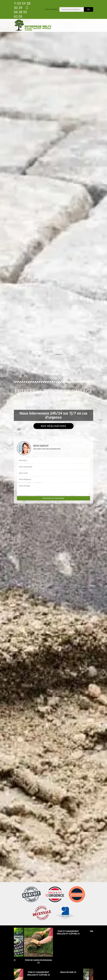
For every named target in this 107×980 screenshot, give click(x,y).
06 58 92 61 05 (21, 12)
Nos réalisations (53, 426)
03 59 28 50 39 (22, 5)
